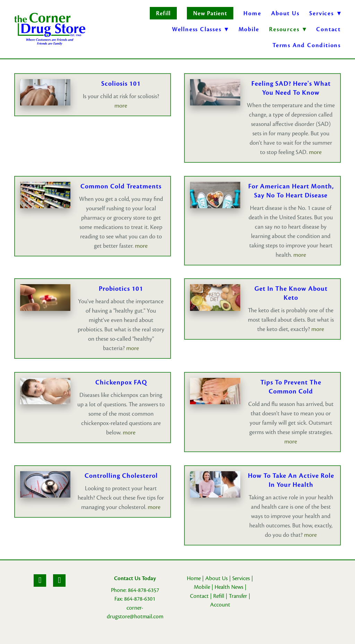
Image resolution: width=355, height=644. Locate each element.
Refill (163, 13)
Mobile (249, 29)
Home (252, 13)
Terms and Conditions (307, 45)
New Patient (210, 13)
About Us (285, 13)
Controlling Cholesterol (121, 476)
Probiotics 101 (121, 289)
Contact (328, 29)
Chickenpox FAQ (121, 382)
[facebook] (40, 581)
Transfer (238, 596)
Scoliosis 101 (121, 84)
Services (241, 578)
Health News (229, 587)
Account (220, 605)
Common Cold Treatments (121, 186)
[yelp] (59, 581)
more (121, 106)
